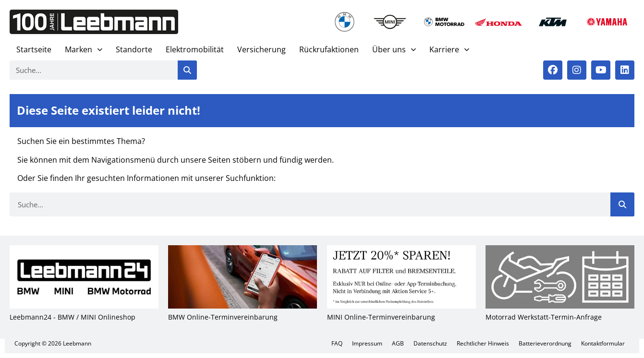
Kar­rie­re (449, 50)
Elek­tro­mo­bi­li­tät (195, 49)
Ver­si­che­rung (261, 49)
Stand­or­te (134, 49)
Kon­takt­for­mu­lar (603, 343)
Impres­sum (367, 343)
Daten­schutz (430, 343)
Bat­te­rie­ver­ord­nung (545, 343)
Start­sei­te (34, 49)
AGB (398, 343)
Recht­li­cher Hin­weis (483, 343)
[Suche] (187, 70)
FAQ (337, 343)
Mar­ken (84, 50)
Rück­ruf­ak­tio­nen (329, 49)
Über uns (394, 50)
